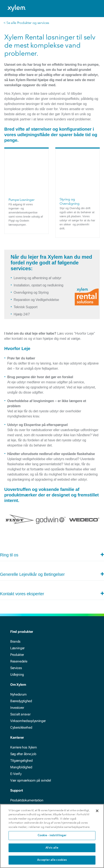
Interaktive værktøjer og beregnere (34, 769)
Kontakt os (18, 782)
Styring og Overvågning (69, 157)
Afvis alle (52, 848)
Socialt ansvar (20, 670)
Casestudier (19, 762)
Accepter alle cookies (52, 860)
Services (16, 624)
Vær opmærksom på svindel (31, 736)
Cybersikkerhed (21, 683)
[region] (52, 836)
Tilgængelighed (21, 716)
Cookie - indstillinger (52, 835)
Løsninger (17, 604)
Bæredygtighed (21, 657)
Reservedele (19, 617)
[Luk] (97, 811)
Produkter (17, 610)
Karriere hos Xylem (23, 703)
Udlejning (17, 630)
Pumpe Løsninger (21, 155)
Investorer (17, 663)
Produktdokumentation (27, 756)
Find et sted (19, 776)
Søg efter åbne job (23, 710)
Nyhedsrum (18, 650)
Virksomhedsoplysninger (28, 676)
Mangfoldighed (21, 723)
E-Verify (16, 729)
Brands (15, 597)
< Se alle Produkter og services (26, 23)
